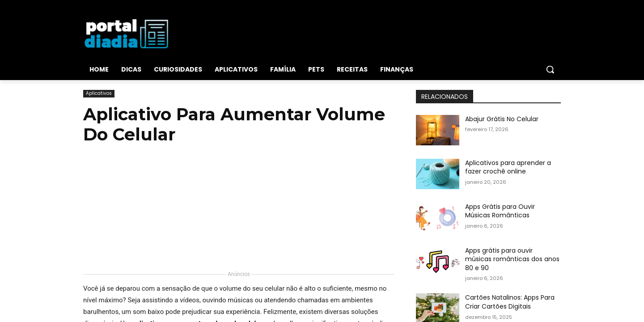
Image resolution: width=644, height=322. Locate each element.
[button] (550, 69)
